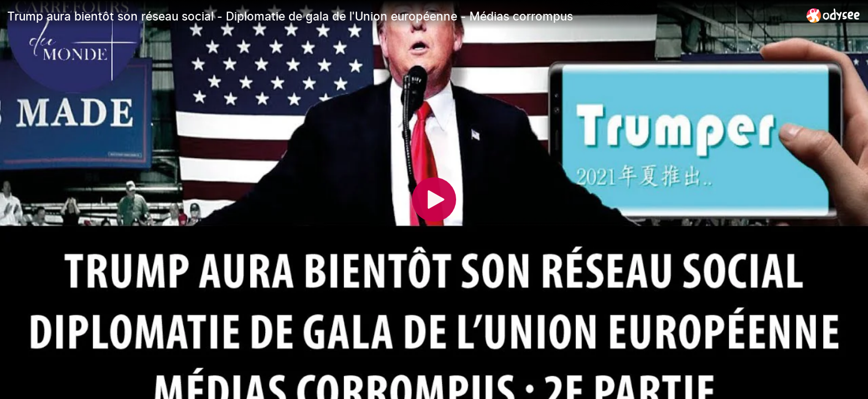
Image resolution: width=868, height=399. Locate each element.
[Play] (434, 199)
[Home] (833, 15)
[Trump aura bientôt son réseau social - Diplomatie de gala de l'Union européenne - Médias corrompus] (402, 16)
